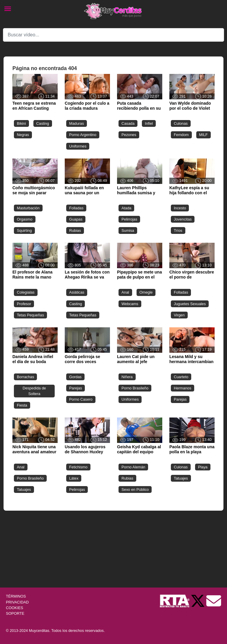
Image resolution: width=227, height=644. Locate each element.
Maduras (77, 123)
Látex (74, 478)
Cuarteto (181, 377)
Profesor (24, 304)
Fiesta (22, 405)
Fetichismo (78, 467)
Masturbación (28, 208)
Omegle (146, 292)
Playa (203, 467)
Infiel (149, 123)
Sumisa (128, 230)
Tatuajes (24, 490)
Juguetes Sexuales (190, 304)
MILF (204, 135)
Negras (23, 135)
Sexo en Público (135, 490)
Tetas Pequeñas (30, 315)
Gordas (75, 377)
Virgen (179, 315)
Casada (128, 123)
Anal (125, 292)
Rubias (75, 230)
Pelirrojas (129, 219)
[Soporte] (214, 601)
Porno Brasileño (135, 388)
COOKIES (14, 608)
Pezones (129, 135)
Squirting (24, 230)
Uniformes (78, 146)
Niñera (127, 377)
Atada (126, 208)
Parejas (76, 388)
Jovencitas (183, 219)
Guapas (76, 219)
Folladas (76, 208)
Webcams (130, 304)
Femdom (181, 135)
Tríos (178, 230)
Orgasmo (25, 219)
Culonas (181, 123)
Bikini (21, 123)
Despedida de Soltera (34, 391)
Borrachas (25, 377)
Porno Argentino (83, 135)
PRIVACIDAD (17, 602)
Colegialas (26, 292)
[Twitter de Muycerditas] (198, 601)
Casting (43, 123)
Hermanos (183, 388)
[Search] (113, 35)
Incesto (180, 208)
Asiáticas (77, 292)
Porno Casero (81, 399)
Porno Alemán (133, 467)
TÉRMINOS (16, 596)
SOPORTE (15, 613)
